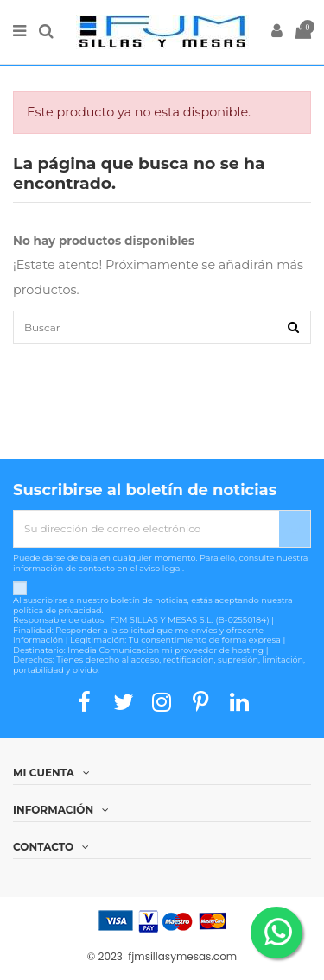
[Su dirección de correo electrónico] (146, 529)
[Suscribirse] (295, 529)
